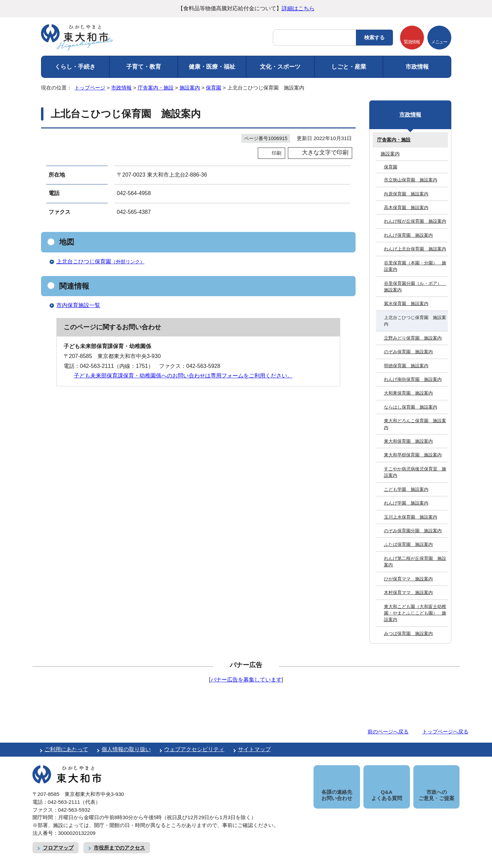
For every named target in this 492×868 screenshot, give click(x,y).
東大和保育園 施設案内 (408, 441)
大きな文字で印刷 (325, 153)
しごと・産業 (349, 67)
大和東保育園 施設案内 (408, 393)
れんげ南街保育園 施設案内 (413, 379)
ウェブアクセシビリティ (194, 749)
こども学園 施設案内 (406, 489)
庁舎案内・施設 (156, 88)
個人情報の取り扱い (126, 749)
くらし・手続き (75, 67)
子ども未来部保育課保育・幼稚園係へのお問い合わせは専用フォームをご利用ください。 (183, 376)
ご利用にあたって (66, 749)
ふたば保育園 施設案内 (408, 544)
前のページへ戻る (388, 732)
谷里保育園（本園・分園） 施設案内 (415, 266)
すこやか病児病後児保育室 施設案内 (415, 472)
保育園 (214, 88)
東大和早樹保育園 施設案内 (413, 455)
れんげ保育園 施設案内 (408, 235)
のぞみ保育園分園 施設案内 (413, 531)
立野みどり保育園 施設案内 (413, 338)
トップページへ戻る (445, 732)
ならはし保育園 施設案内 (411, 407)
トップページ (90, 88)
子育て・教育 (144, 67)
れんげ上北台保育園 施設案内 (415, 249)
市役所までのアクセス (119, 840)
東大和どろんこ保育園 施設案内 (415, 424)
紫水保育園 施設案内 (406, 304)
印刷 (277, 153)
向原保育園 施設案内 (406, 194)
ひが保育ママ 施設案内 (408, 579)
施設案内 (190, 88)
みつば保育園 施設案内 (408, 633)
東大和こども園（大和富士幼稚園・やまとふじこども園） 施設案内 (415, 613)
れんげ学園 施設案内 (406, 503)
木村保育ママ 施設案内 (408, 593)
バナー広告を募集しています (246, 680)
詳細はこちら (298, 8)
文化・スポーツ (280, 67)
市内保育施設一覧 (78, 305)
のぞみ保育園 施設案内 (408, 352)
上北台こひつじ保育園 (103, 261)
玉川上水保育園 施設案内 (411, 517)
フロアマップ (58, 840)
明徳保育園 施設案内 (406, 366)
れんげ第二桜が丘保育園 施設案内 (415, 562)
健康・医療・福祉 (212, 67)
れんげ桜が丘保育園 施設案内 (415, 221)
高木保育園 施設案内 (406, 208)
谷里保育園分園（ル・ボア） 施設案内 (415, 287)
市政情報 (417, 67)
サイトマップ (254, 749)
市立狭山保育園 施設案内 (411, 180)
